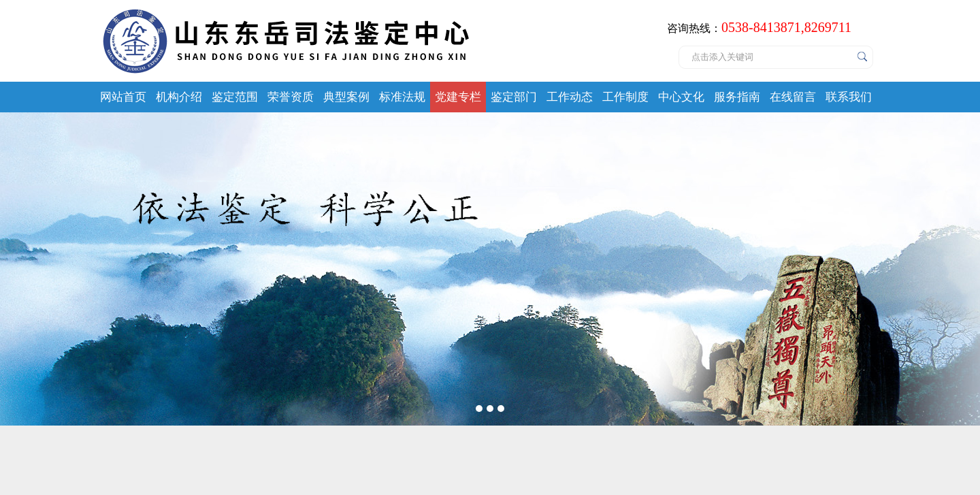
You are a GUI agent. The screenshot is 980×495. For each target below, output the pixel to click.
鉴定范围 (235, 97)
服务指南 (737, 97)
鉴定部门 (514, 97)
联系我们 (849, 97)
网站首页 (123, 97)
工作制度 (625, 97)
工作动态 (570, 97)
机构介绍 (179, 97)
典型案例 (346, 97)
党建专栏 (458, 97)
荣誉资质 (291, 97)
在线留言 (793, 97)
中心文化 (681, 97)
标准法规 (402, 97)
